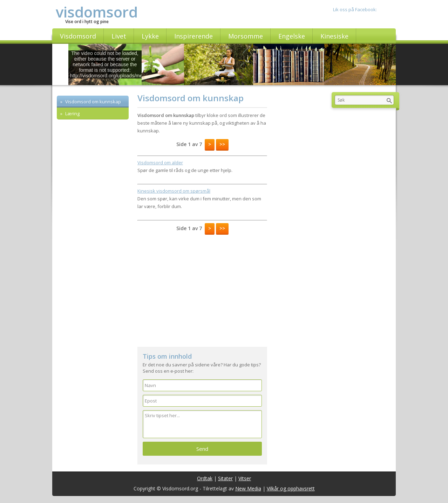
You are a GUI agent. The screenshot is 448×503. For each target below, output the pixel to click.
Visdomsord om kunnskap (93, 102)
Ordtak (205, 478)
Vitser (245, 478)
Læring (72, 113)
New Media (248, 488)
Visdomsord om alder (160, 163)
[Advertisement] (202, 287)
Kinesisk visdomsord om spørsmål (174, 191)
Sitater (225, 478)
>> (222, 144)
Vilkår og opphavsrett (291, 488)
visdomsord (97, 12)
